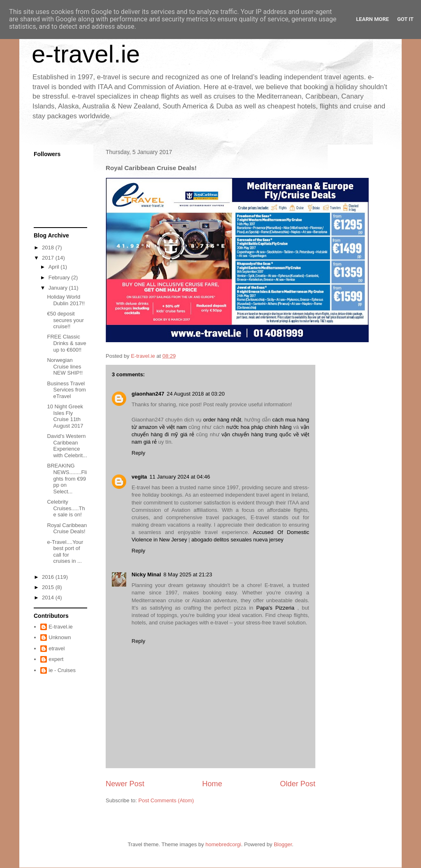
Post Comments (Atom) (166, 800)
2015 (49, 587)
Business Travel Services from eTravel (66, 390)
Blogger (283, 844)
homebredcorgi (223, 844)
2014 (49, 597)
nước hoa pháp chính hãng (259, 427)
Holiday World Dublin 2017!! (66, 300)
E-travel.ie (61, 627)
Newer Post (125, 784)
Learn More (372, 19)
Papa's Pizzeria (275, 608)
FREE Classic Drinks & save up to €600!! (66, 343)
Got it (405, 19)
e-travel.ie (86, 54)
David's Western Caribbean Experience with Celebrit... (67, 446)
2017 (49, 258)
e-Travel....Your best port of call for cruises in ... (65, 552)
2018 (49, 248)
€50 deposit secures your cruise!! (65, 320)
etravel (57, 648)
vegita (139, 477)
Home (212, 784)
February (60, 277)
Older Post (298, 784)
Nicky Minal (146, 574)
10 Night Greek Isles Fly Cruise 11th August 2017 (65, 416)
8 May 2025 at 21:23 (188, 574)
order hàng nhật (222, 420)
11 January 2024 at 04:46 (180, 477)
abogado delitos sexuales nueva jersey (238, 540)
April (55, 267)
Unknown (60, 637)
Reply (138, 453)
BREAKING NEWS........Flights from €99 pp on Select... (67, 478)
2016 (49, 577)
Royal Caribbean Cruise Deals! (67, 528)
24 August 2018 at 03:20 (195, 394)
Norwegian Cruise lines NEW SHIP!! (65, 366)
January (59, 288)
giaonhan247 (148, 394)
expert (56, 659)
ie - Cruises (62, 670)
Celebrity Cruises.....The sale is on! (66, 508)
